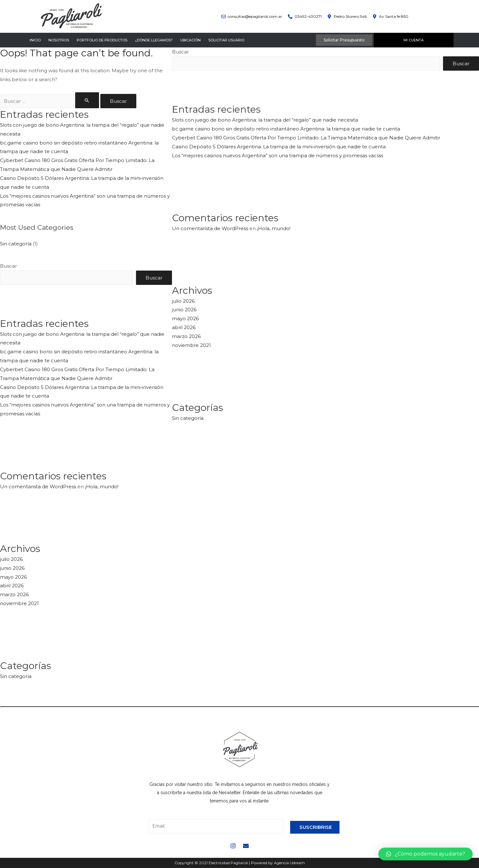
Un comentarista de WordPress (38, 487)
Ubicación (190, 40)
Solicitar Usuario (226, 40)
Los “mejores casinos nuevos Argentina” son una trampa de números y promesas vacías (278, 155)
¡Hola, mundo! (102, 487)
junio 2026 (12, 568)
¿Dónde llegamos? (154, 40)
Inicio (35, 40)
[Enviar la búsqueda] (87, 100)
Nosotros (59, 40)
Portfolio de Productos (102, 40)
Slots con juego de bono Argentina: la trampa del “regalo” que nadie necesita (265, 120)
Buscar (8, 266)
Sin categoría (16, 244)
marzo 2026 (14, 594)
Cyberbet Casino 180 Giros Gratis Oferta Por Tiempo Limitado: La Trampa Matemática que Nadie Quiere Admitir (306, 138)
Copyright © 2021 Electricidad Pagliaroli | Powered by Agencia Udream (240, 863)
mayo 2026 (13, 577)
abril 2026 (12, 586)
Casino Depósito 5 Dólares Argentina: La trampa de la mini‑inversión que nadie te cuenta (279, 147)
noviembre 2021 (19, 603)
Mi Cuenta (414, 40)
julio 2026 (11, 559)
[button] (425, 854)
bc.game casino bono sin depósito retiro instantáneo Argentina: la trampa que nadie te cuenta (286, 129)
